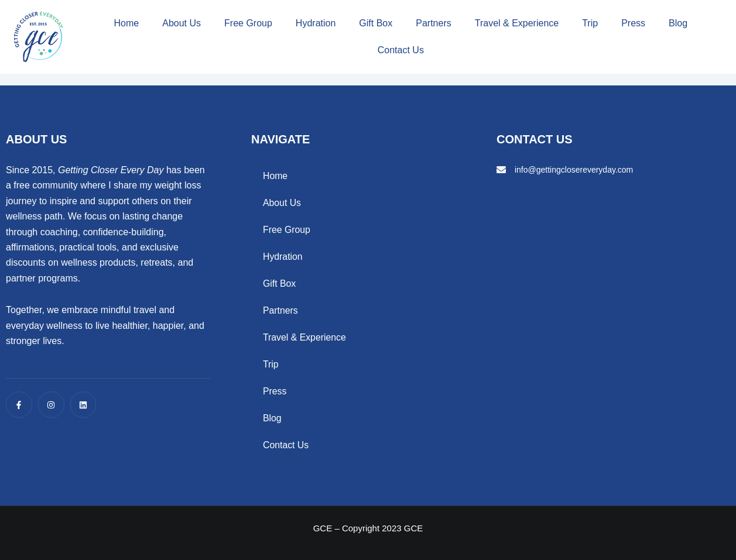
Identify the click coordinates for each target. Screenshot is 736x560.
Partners (433, 23)
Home (127, 23)
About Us (182, 23)
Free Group (248, 23)
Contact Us (401, 50)
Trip (590, 23)
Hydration (316, 23)
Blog (678, 23)
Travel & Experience (517, 23)
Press (633, 23)
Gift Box (376, 23)
